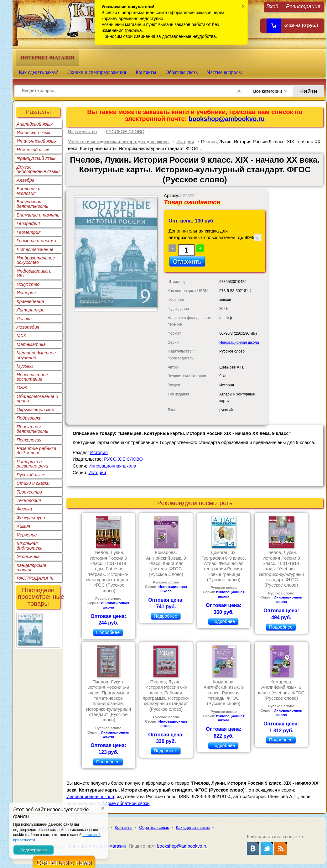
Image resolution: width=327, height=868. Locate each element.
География (28, 223)
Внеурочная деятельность (33, 204)
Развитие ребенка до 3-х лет (36, 451)
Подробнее (108, 632)
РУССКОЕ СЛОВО (125, 132)
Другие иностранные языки (38, 169)
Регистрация (303, 6)
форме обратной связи (126, 803)
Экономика (28, 557)
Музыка (25, 366)
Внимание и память (38, 215)
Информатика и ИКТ (34, 273)
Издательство (82, 132)
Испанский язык (34, 133)
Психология (29, 440)
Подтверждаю (34, 850)
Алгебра (26, 180)
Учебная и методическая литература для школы (119, 142)
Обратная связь (182, 72)
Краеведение (30, 301)
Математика (31, 344)
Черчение (27, 535)
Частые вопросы (224, 72)
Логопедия (28, 327)
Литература (31, 310)
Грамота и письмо (36, 241)
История (26, 293)
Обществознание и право (37, 399)
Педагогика (29, 418)
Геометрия (29, 232)
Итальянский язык (36, 141)
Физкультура (31, 518)
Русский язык (31, 475)
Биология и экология (29, 191)
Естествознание (35, 249)
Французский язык (36, 158)
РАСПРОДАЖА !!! (35, 578)
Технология (29, 500)
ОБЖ (22, 388)
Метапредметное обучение (36, 355)
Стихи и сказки (33, 483)
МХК (21, 336)
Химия (23, 526)
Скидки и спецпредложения (97, 72)
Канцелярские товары (31, 567)
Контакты (146, 72)
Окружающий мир (35, 410)
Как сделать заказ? (38, 72)
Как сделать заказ (193, 827)
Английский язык (35, 124)
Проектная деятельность (33, 429)
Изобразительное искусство (36, 260)
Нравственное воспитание (32, 377)
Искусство (28, 284)
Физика (24, 509)
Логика (24, 319)
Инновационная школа (239, 342)
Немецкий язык (33, 150)
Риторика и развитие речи (32, 464)
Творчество (29, 492)
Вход (272, 6)
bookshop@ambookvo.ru (227, 119)
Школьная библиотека (30, 546)
